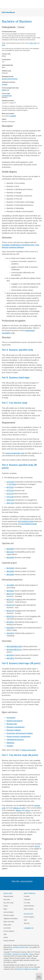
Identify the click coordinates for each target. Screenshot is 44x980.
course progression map (15, 453)
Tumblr (29, 886)
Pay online (7, 900)
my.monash (7, 928)
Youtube (33, 886)
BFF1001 (10, 487)
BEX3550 (10, 574)
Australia (5, 84)
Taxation (10, 746)
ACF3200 (25, 524)
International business (15, 739)
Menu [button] (3, 4)
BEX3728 (10, 616)
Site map (27, 923)
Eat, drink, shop (8, 903)
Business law (12, 724)
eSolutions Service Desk (21, 947)
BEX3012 (10, 649)
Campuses (27, 900)
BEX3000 (10, 549)
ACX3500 (10, 585)
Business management (16, 727)
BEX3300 (10, 557)
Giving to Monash (9, 941)
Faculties (27, 896)
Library (6, 906)
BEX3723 (10, 599)
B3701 (38, 846)
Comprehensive (7, 96)
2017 (35, 43)
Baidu (38, 886)
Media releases (29, 909)
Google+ (24, 886)
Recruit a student (9, 915)
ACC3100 (30, 521)
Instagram (5, 886)
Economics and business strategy (20, 733)
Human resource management (18, 736)
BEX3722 (10, 594)
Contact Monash (29, 906)
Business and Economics (10, 79)
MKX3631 (10, 658)
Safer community (9, 922)
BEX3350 (10, 568)
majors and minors (29, 750)
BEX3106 (18, 646)
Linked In (10, 886)
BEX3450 (10, 571)
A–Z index (27, 903)
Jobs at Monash (9, 912)
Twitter (15, 886)
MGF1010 (11, 500)
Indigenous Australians (11, 919)
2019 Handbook (8, 12)
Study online (7, 925)
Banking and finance (15, 721)
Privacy (31, 954)
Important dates (8, 896)
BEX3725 (10, 611)
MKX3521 (10, 633)
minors (28, 810)
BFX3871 (10, 622)
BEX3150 (10, 552)
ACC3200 (33, 524)
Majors (18, 810)
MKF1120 (10, 503)
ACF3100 (22, 521)
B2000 (4, 90)
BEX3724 (10, 605)
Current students (9, 931)
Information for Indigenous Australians (26, 969)
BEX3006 (10, 646)
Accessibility (7, 954)
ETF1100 (10, 497)
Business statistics (14, 730)
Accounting (11, 718)
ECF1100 (10, 494)
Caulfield (13, 116)
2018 (31, 43)
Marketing (10, 743)
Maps (5, 909)
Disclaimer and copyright (20, 954)
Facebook (20, 886)
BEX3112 (18, 649)
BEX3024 (10, 655)
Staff (5, 934)
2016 (3, 45)
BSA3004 (10, 628)
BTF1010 (10, 490)
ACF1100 (10, 482)
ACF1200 (12, 484)
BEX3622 (10, 591)
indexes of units (19, 808)
